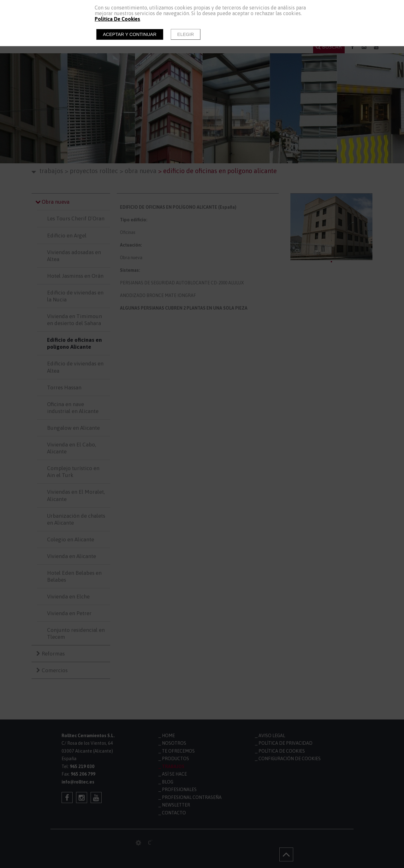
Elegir (186, 34)
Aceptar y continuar (130, 34)
